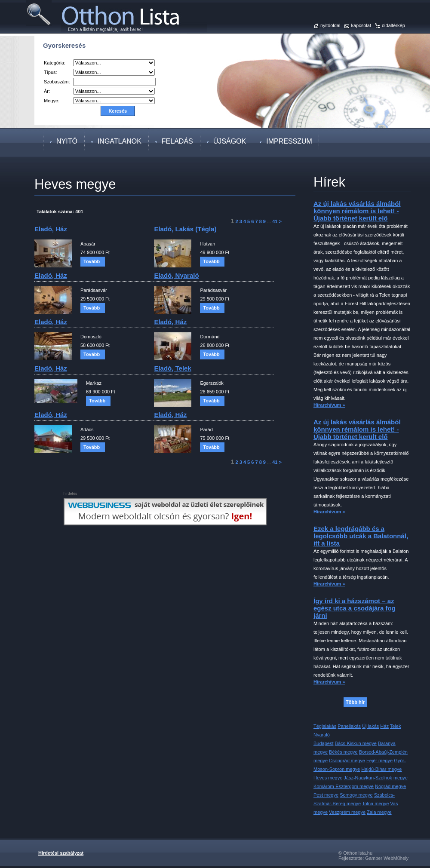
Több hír (355, 702)
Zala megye (379, 812)
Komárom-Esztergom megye (344, 786)
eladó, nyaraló (176, 275)
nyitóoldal (330, 25)
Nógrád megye (390, 786)
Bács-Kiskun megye (356, 743)
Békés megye (343, 752)
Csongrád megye (347, 761)
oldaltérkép (393, 25)
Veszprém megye (347, 812)
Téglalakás (325, 726)
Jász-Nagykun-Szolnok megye (376, 778)
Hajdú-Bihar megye (381, 769)
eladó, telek (172, 368)
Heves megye (328, 778)
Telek (396, 726)
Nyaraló (322, 735)
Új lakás (370, 726)
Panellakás (349, 726)
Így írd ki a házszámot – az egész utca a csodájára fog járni (355, 608)
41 (275, 221)
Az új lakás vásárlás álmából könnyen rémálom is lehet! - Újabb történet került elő (357, 211)
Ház (384, 726)
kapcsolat (361, 25)
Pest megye (326, 795)
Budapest (323, 743)
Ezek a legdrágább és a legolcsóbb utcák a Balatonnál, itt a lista (361, 536)
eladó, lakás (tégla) (185, 229)
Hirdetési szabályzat (61, 853)
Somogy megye (356, 795)
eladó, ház (51, 229)
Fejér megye (379, 761)
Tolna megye (375, 804)
